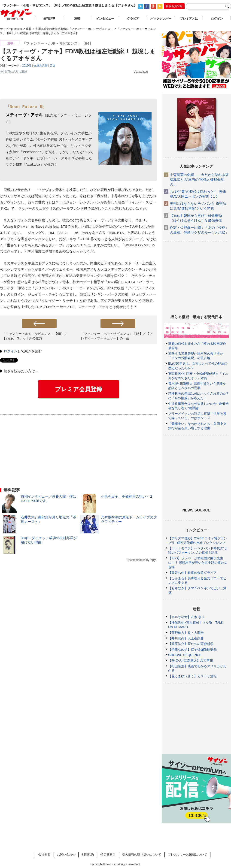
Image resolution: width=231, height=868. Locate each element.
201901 (27, 66)
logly (153, 560)
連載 (77, 19)
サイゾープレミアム (16, 15)
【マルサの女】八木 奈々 (186, 617)
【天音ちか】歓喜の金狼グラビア (192, 573)
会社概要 (44, 854)
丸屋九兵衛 (41, 66)
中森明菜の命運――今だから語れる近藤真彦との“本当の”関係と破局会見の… (199, 180)
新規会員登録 (174, 6)
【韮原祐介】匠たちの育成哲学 (191, 644)
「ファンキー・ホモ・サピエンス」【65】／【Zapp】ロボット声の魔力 (35, 336)
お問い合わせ (66, 854)
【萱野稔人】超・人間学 (186, 633)
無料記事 (49, 19)
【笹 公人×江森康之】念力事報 (191, 660)
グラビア (133, 19)
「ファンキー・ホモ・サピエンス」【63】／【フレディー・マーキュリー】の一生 (117, 336)
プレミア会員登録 (79, 389)
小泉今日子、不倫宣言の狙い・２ (127, 496)
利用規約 (88, 854)
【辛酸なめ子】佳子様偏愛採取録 (192, 649)
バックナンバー (161, 19)
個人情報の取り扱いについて (142, 854)
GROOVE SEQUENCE (185, 655)
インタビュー (105, 19)
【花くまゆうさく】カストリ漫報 (192, 676)
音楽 (53, 66)
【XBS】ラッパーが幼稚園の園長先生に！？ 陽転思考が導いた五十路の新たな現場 (198, 563)
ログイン (11, 351)
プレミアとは (189, 19)
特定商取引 (108, 854)
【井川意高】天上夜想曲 (186, 638)
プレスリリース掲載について (187, 854)
